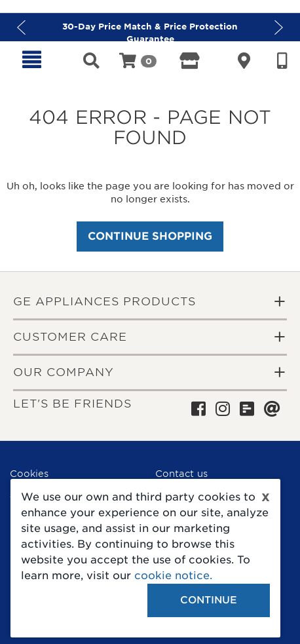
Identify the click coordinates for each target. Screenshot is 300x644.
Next (279, 27)
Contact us (181, 474)
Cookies (29, 474)
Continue (209, 600)
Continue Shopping (150, 236)
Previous (21, 27)
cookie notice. (173, 576)
